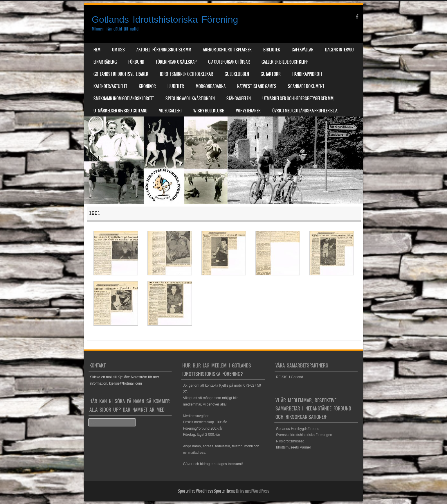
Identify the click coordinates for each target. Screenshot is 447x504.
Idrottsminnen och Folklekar (186, 74)
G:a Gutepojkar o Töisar (229, 62)
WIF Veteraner (248, 111)
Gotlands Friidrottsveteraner (121, 74)
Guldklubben (237, 74)
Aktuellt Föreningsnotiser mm (164, 50)
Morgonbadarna (211, 86)
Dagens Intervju (339, 50)
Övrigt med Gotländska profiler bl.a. (305, 111)
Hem (97, 50)
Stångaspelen (239, 98)
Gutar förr (271, 74)
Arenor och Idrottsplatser (227, 50)
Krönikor (147, 86)
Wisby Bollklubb (209, 111)
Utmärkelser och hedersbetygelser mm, (298, 98)
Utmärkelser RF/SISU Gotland (120, 111)
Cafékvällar (303, 50)
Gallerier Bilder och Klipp (285, 62)
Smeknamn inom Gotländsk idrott (124, 98)
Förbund (136, 62)
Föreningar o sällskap (176, 62)
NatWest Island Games (257, 86)
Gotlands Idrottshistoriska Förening (165, 19)
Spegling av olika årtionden (190, 98)
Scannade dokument (306, 86)
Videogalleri (170, 111)
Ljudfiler (176, 86)
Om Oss (118, 50)
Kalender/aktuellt (110, 86)
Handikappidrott (307, 74)
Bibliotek (272, 50)
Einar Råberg (105, 62)
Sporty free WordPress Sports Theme (207, 491)
